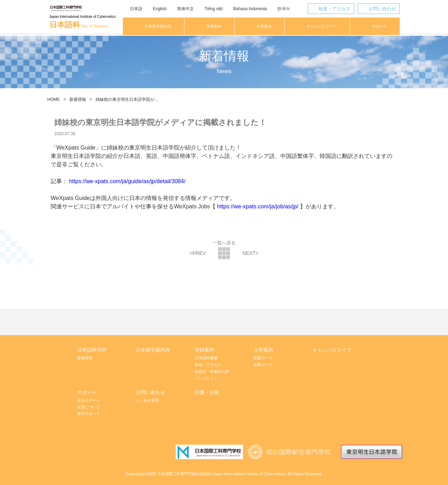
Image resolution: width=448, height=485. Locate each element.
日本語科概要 (206, 358)
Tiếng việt (213, 9)
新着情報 (78, 99)
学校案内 (204, 350)
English (159, 9)
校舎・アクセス (334, 9)
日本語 (136, 9)
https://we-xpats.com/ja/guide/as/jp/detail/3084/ (127, 181)
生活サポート (89, 400)
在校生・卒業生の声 (212, 372)
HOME (54, 99)
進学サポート (89, 414)
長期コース (263, 358)
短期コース (263, 365)
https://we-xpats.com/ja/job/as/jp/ (258, 206)
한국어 (283, 9)
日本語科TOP (92, 350)
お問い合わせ (381, 9)
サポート (87, 392)
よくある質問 (147, 400)
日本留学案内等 (153, 350)
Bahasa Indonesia (250, 9)
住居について (89, 407)
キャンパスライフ (332, 350)
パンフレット (206, 378)
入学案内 (263, 350)
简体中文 (185, 9)
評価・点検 (207, 392)
